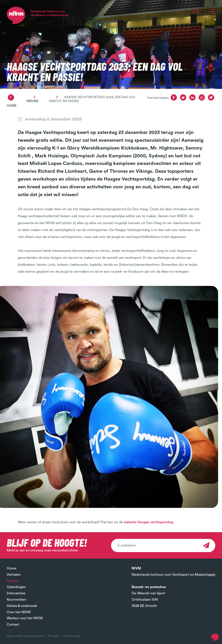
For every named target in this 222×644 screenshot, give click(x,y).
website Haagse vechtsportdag (149, 522)
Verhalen (14, 575)
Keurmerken (16, 600)
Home (12, 106)
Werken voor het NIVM (25, 618)
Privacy (53, 636)
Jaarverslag (72, 636)
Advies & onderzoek (22, 606)
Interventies (16, 593)
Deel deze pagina (158, 98)
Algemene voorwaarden (25, 636)
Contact (13, 624)
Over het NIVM (19, 612)
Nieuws (33, 101)
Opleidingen (16, 587)
